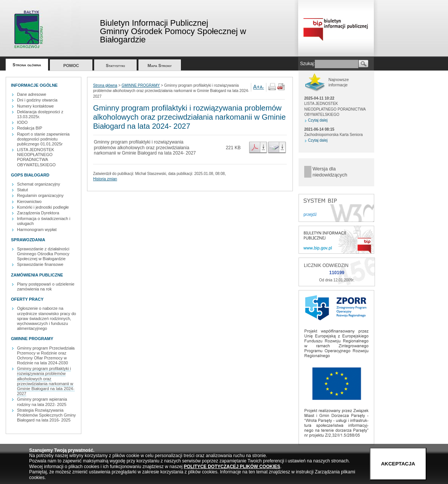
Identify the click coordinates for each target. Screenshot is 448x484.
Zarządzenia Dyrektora (38, 213)
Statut (23, 190)
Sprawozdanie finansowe (40, 264)
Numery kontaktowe (35, 106)
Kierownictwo (29, 201)
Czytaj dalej (318, 120)
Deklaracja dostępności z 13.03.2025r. (40, 114)
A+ (257, 87)
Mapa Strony (160, 66)
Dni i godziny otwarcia (37, 100)
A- (262, 87)
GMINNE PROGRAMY (141, 85)
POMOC (71, 66)
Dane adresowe (32, 94)
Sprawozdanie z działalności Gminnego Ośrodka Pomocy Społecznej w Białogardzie (43, 254)
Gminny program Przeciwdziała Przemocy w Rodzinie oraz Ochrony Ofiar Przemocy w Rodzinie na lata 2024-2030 (46, 356)
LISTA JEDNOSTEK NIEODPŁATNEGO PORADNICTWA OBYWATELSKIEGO (36, 157)
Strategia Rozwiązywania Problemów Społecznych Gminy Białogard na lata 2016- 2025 (46, 415)
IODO (22, 122)
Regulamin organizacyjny (40, 195)
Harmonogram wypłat (37, 230)
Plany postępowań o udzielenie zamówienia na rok (46, 286)
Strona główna (27, 65)
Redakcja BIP (30, 128)
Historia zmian (105, 179)
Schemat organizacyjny (39, 184)
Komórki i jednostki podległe (43, 207)
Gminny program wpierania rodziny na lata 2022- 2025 (42, 402)
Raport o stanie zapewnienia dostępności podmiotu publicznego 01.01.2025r (43, 139)
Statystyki (116, 66)
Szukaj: (307, 64)
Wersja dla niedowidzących (330, 172)
